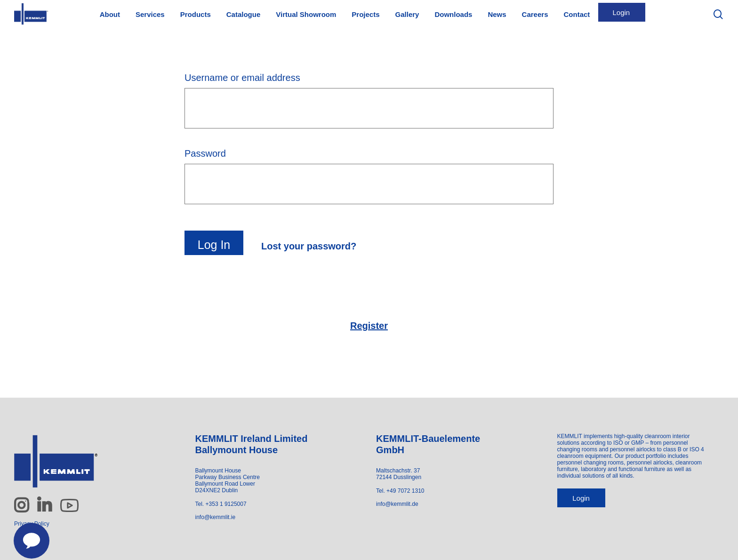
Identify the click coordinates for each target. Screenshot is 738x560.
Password (206, 153)
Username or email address (244, 78)
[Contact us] (26, 536)
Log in (214, 245)
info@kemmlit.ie (216, 517)
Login (581, 498)
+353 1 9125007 (226, 504)
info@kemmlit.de (397, 504)
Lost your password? (309, 246)
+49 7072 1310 (405, 491)
